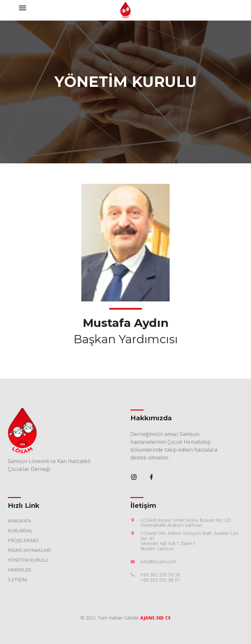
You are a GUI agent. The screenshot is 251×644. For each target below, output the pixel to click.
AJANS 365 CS (155, 618)
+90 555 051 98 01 (160, 580)
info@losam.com (159, 562)
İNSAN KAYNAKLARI (29, 550)
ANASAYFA (19, 521)
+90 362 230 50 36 (160, 575)
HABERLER (19, 570)
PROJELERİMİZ (24, 540)
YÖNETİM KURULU (28, 560)
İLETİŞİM (17, 580)
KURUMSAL (20, 531)
